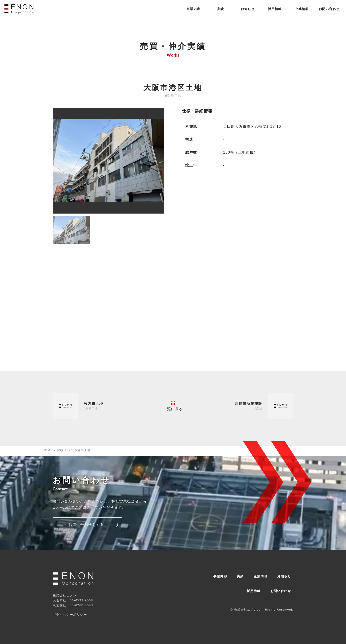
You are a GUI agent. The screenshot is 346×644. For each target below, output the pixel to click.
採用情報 (275, 9)
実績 (221, 9)
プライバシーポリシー (70, 615)
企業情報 (302, 9)
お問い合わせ (329, 9)
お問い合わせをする (86, 525)
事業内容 (194, 9)
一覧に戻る (173, 406)
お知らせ (248, 9)
